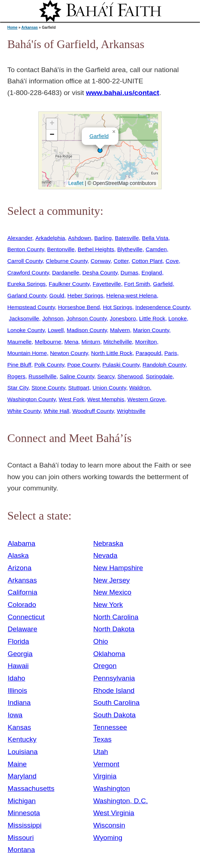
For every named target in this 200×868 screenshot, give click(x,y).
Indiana (19, 703)
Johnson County (86, 318)
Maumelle (20, 342)
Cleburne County (67, 261)
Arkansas (30, 27)
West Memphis (106, 399)
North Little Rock (112, 353)
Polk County (49, 365)
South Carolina (116, 703)
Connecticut (26, 617)
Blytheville (130, 249)
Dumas (129, 273)
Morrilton (146, 342)
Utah (101, 752)
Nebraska (108, 543)
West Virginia (114, 813)
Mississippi (25, 825)
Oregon (105, 666)
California (22, 592)
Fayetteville (107, 284)
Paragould (149, 353)
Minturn (91, 342)
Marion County (151, 330)
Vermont (106, 764)
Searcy (106, 376)
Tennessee (110, 727)
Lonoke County (26, 330)
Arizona (20, 568)
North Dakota (114, 629)
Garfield (99, 136)
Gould (57, 295)
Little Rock (152, 318)
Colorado (22, 605)
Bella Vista (155, 238)
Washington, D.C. (120, 801)
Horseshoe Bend (79, 307)
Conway (100, 261)
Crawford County (28, 273)
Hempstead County (31, 307)
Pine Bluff (19, 365)
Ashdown (80, 238)
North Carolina (116, 617)
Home (12, 27)
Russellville (43, 376)
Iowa (15, 715)
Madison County (87, 330)
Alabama (22, 543)
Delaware (22, 629)
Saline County (77, 376)
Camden (156, 249)
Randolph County (164, 365)
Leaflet (75, 183)
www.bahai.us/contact (122, 93)
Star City (18, 388)
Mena (71, 342)
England (152, 273)
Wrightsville (131, 411)
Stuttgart (79, 388)
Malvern (120, 330)
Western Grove (146, 399)
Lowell (56, 330)
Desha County (100, 273)
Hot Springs (118, 307)
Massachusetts (31, 788)
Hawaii (18, 666)
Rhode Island (114, 691)
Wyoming (108, 838)
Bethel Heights (96, 249)
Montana (21, 850)
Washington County (31, 399)
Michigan (22, 801)
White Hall (57, 411)
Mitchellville (118, 342)
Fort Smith (137, 284)
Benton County (26, 249)
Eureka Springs (26, 284)
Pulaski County (121, 365)
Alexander (20, 238)
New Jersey (111, 580)
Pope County (83, 365)
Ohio (101, 641)
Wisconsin (109, 825)
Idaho (16, 678)
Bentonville (61, 249)
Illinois (17, 691)
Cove (172, 261)
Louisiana (23, 752)
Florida (18, 641)
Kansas (19, 727)
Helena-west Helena (131, 295)
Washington (111, 788)
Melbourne (48, 342)
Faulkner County (69, 284)
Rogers (16, 376)
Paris (171, 353)
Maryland (22, 776)
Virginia (105, 776)
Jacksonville (24, 318)
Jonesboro (123, 318)
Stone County (48, 388)
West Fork (72, 399)
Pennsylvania (114, 678)
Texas (102, 739)
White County (24, 411)
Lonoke (177, 318)
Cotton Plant (147, 261)
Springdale (159, 376)
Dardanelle (66, 273)
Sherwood (130, 376)
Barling (103, 238)
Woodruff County (93, 411)
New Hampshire (118, 568)
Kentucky (22, 739)
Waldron (140, 388)
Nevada (105, 555)
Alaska (18, 555)
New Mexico (112, 592)
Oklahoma (109, 654)
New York (108, 605)
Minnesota (24, 813)
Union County (109, 388)
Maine (17, 764)
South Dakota (114, 715)
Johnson (53, 318)
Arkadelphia (50, 238)
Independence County (163, 307)
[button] (100, 150)
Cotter (121, 261)
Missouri (21, 838)
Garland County (27, 295)
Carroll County (25, 261)
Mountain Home (27, 353)
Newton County (69, 353)
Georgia (20, 654)
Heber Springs (85, 295)
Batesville (127, 238)
